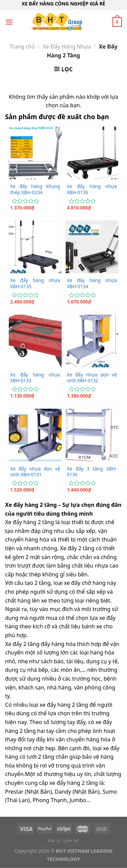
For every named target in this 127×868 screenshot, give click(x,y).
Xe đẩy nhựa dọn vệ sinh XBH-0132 (92, 378)
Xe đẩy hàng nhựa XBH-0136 (92, 189)
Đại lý (54, 841)
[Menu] (9, 22)
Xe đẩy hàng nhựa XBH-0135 (35, 283)
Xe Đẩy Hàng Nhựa (67, 47)
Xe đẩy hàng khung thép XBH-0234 (35, 189)
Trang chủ (22, 47)
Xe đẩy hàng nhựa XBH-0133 (35, 378)
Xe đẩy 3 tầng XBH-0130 (92, 472)
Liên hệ (71, 841)
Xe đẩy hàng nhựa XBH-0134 (92, 283)
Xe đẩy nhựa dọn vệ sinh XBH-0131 (35, 472)
